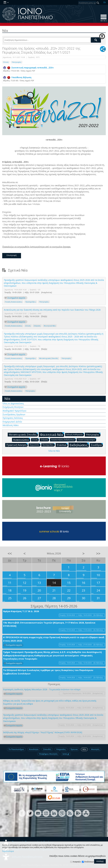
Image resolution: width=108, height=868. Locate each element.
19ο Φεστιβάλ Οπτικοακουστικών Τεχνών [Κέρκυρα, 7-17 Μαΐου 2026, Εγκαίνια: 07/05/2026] (49, 624)
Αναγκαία (77, 862)
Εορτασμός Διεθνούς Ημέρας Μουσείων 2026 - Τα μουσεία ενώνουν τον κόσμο (42, 689)
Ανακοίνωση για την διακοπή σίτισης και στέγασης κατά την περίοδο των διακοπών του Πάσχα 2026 (52, 310)
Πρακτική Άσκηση (17, 445)
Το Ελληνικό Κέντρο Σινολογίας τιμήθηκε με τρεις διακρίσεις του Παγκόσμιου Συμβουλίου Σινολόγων (48, 672)
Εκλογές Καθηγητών (75, 434)
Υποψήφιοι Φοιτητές (48, 754)
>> (98, 553)
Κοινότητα (34, 749)
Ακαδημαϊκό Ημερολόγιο (14, 411)
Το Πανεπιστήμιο (16, 749)
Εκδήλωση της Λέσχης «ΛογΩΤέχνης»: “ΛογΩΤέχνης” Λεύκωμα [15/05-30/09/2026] (43, 732)
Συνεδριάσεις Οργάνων (14, 414)
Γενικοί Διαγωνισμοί (87, 440)
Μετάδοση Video (11, 425)
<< (10, 553)
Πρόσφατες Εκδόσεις (13, 418)
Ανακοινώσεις (22, 440)
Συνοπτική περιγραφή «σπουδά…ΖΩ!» (28, 68)
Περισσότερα (8, 851)
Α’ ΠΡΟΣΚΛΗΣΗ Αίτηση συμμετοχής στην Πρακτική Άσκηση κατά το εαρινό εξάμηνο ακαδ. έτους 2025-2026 (54, 639)
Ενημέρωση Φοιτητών (13, 407)
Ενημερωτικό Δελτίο (12, 422)
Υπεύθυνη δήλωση (17, 77)
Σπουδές (47, 749)
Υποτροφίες (17, 62)
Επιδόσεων (89, 862)
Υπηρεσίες (61, 749)
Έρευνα (74, 749)
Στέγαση (37, 326)
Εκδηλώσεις (79, 445)
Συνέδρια (97, 445)
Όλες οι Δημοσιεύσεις (13, 403)
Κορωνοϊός (35, 445)
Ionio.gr (66, 754)
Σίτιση (6, 62)
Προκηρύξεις (31, 302)
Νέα (7, 399)
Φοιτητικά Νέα (50, 326)
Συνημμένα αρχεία (16, 298)
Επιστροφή (12, 255)
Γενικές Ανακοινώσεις (14, 302)
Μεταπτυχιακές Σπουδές (49, 358)
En (105, 2)
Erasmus (62, 445)
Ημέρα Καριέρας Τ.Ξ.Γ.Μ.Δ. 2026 (21, 611)
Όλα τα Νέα (54, 451)
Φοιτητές (95, 749)
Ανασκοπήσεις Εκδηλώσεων (63, 440)
